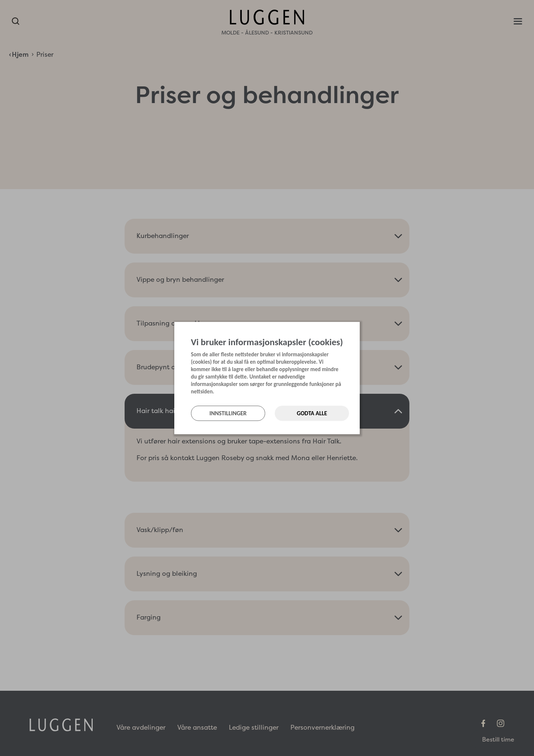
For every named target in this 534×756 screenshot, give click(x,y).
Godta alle (312, 413)
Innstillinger (228, 413)
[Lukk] (357, 329)
